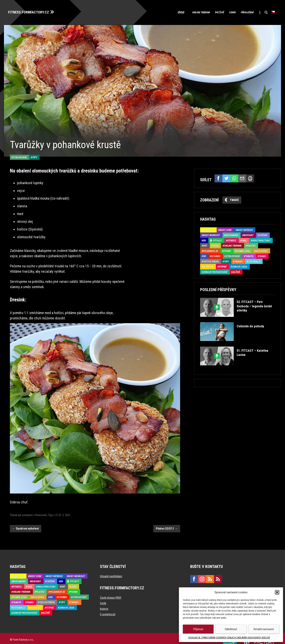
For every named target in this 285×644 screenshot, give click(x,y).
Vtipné (223, 266)
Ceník (223, 12)
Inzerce (104, 601)
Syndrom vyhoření (26, 521)
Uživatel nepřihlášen (111, 568)
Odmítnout (231, 629)
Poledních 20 (210, 250)
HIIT (205, 245)
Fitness (232, 239)
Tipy (35, 149)
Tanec (263, 255)
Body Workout (211, 234)
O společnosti (108, 606)
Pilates (251, 245)
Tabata (249, 255)
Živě (209, 12)
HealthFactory (261, 239)
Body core (226, 229)
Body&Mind (232, 234)
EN (204, 239)
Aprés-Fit (209, 229)
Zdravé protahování (215, 271)
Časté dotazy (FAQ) (111, 590)
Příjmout (198, 629)
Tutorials (254, 260)
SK (204, 255)
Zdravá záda (240, 266)
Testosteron (211, 260)
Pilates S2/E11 (167, 521)
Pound (227, 250)
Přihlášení (242, 12)
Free (244, 239)
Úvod (163, 12)
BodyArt (249, 234)
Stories (216, 255)
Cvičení (263, 234)
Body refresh (245, 229)
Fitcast (217, 239)
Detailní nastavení (264, 629)
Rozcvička (262, 250)
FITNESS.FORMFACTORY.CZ (32, 11)
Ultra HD (208, 266)
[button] (277, 592)
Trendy (238, 260)
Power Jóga (243, 250)
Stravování (20, 149)
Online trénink (184, 12)
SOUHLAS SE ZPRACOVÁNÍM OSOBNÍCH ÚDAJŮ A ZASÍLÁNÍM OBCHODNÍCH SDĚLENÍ (229, 638)
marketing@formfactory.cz (208, 584)
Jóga (216, 245)
